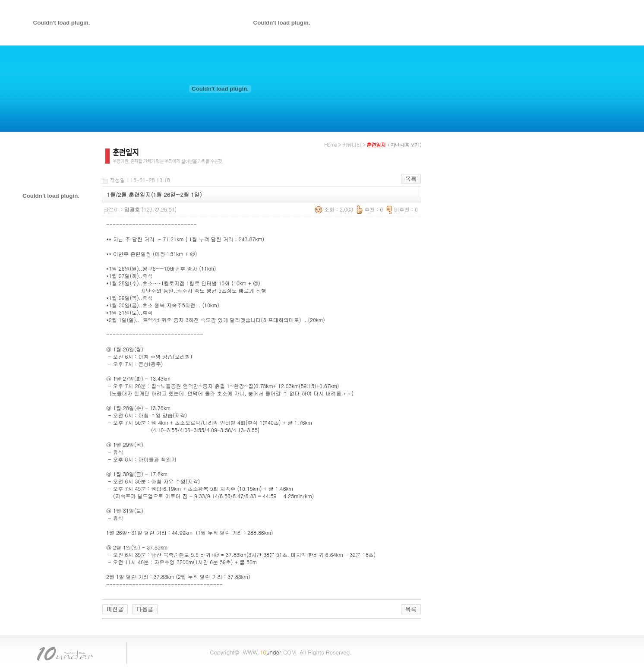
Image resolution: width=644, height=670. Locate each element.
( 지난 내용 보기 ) (405, 145)
